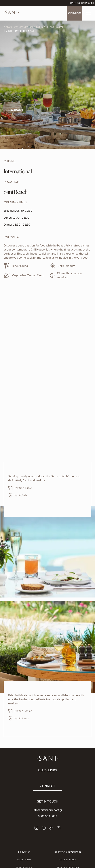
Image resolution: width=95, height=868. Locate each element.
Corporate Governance (68, 852)
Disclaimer (24, 852)
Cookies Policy (68, 860)
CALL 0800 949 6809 (82, 3)
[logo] (11, 15)
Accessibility (24, 860)
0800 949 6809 (48, 817)
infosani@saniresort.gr (47, 810)
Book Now (74, 13)
